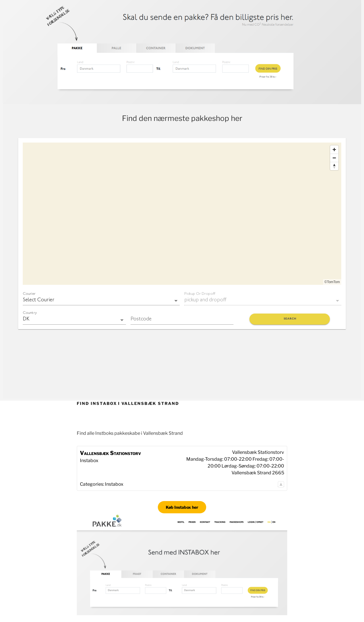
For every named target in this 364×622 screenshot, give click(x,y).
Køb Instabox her (182, 507)
